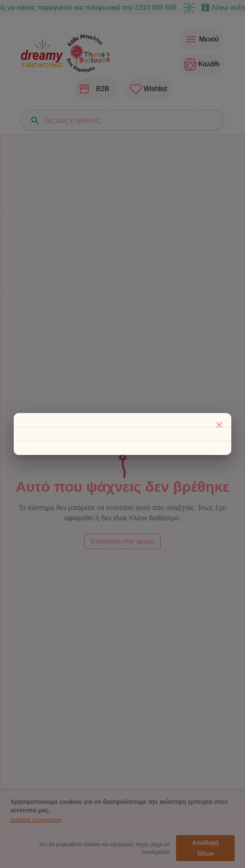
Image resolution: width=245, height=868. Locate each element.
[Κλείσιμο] (219, 425)
